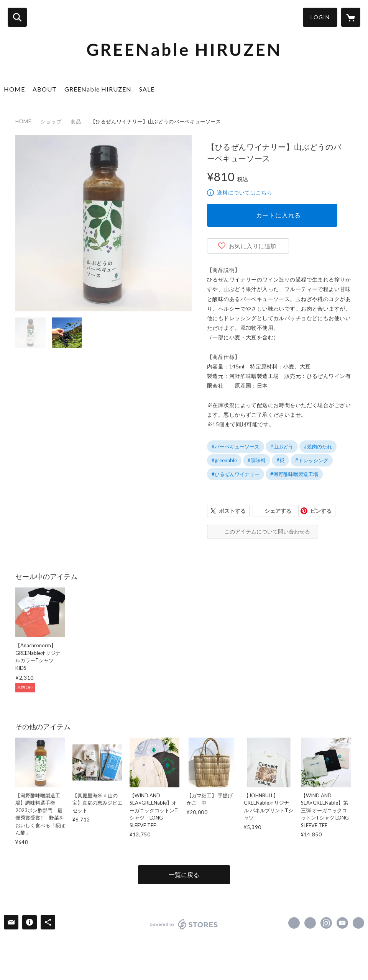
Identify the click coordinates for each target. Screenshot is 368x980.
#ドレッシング (312, 460)
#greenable (224, 460)
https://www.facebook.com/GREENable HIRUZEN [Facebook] (294, 923)
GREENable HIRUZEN (98, 89)
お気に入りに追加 (253, 246)
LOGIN (320, 17)
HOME (14, 89)
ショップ (51, 121)
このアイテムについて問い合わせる (267, 531)
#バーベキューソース (236, 447)
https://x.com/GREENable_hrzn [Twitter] (310, 923)
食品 (76, 121)
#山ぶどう (282, 447)
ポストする (232, 511)
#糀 (280, 460)
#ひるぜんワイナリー (236, 474)
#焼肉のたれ (318, 447)
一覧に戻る (184, 874)
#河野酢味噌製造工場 (294, 474)
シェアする (278, 511)
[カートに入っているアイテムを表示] (351, 17)
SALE (147, 89)
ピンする (321, 511)
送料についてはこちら (245, 192)
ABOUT (45, 89)
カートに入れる (279, 215)
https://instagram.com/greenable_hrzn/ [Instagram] (326, 923)
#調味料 (257, 460)
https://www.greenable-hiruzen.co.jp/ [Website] (358, 923)
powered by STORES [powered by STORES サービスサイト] (184, 924)
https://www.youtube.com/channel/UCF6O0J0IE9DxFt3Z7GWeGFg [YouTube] (342, 923)
